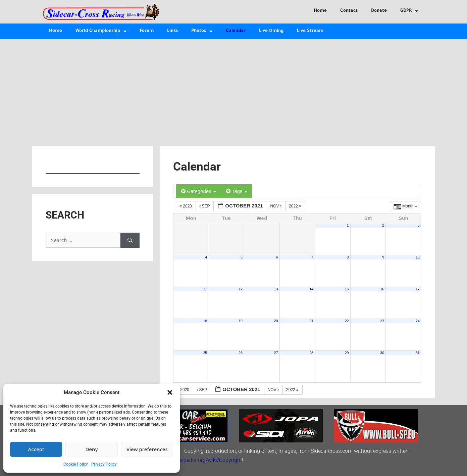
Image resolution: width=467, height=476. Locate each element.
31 (418, 353)
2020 (186, 206)
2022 (296, 206)
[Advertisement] (234, 89)
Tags (237, 191)
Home (320, 11)
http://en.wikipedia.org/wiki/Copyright (198, 460)
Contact (349, 11)
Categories (199, 191)
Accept (36, 449)
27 (276, 353)
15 (347, 289)
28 (311, 353)
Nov (277, 206)
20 (276, 321)
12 (241, 289)
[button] (170, 392)
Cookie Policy (76, 464)
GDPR (409, 11)
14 (311, 289)
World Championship (101, 31)
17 (418, 289)
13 (276, 289)
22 (347, 321)
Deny (92, 449)
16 (382, 289)
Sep (205, 206)
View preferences (147, 449)
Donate (379, 11)
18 (205, 321)
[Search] (130, 240)
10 (418, 257)
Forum (147, 31)
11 (205, 289)
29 (347, 353)
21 (311, 321)
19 (241, 321)
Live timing (271, 31)
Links (172, 31)
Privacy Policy (104, 464)
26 (241, 353)
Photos (202, 31)
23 (382, 321)
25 (205, 353)
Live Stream (310, 31)
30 (382, 353)
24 (418, 321)
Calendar (236, 31)
